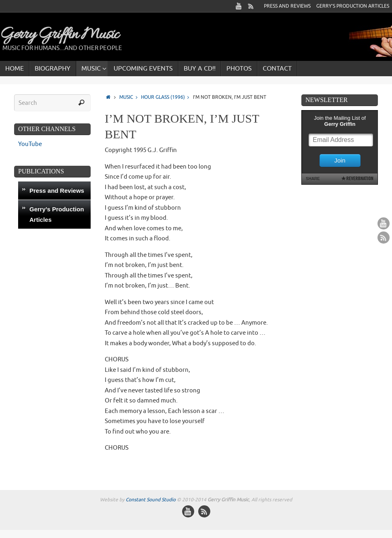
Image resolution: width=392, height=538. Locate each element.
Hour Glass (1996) (167, 97)
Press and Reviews (287, 6)
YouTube (30, 144)
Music (130, 97)
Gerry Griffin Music (59, 35)
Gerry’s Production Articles (353, 6)
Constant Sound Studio (151, 500)
